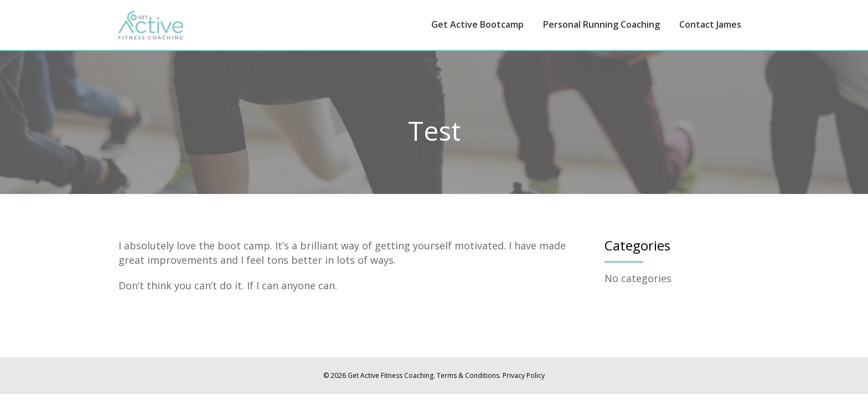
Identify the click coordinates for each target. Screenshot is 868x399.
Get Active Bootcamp (477, 24)
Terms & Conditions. (469, 375)
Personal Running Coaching (601, 24)
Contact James (710, 24)
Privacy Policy (524, 375)
